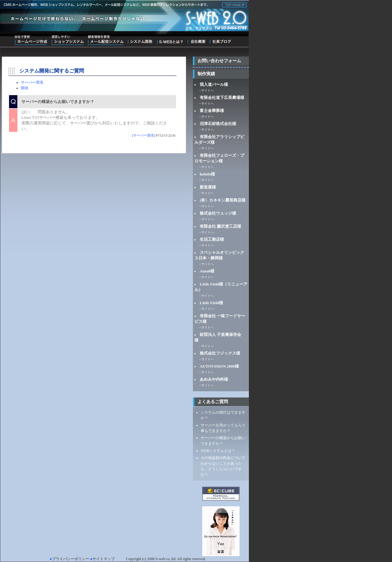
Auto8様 (207, 271)
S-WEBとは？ (170, 40)
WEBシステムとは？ (218, 451)
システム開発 (140, 40)
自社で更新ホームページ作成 (31, 40)
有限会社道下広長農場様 (222, 98)
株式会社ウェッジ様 (218, 213)
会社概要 (196, 40)
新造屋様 (208, 187)
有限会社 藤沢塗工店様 (220, 226)
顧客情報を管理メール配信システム (105, 40)
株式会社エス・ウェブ (233, 4)
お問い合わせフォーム (219, 61)
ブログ (220, 40)
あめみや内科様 (214, 379)
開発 (25, 88)
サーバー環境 (32, 82)
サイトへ (208, 90)
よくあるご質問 (213, 402)
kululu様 (207, 174)
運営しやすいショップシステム (67, 40)
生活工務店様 (212, 239)
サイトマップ (104, 559)
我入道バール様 (214, 84)
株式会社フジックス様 (220, 353)
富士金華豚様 (212, 111)
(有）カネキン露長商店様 (223, 200)
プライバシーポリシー (71, 559)
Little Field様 (211, 303)
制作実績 (206, 74)
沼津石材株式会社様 (218, 124)
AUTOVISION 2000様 (219, 366)
